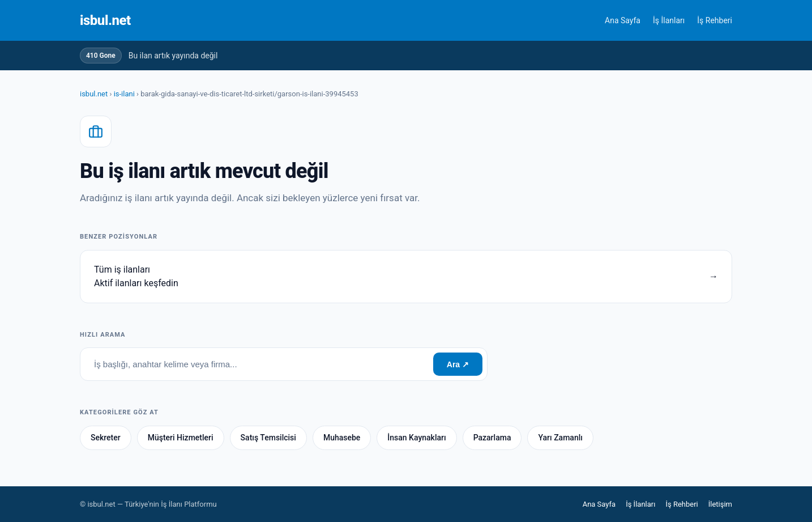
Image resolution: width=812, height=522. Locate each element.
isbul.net (94, 94)
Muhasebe (342, 438)
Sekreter (106, 438)
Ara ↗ (458, 364)
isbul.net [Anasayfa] (105, 20)
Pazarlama (492, 438)
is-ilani (124, 94)
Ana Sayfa (623, 20)
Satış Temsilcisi (268, 438)
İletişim (720, 504)
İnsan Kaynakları (416, 438)
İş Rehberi (715, 20)
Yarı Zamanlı (560, 438)
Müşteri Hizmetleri (181, 438)
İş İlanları (669, 20)
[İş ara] (257, 364)
